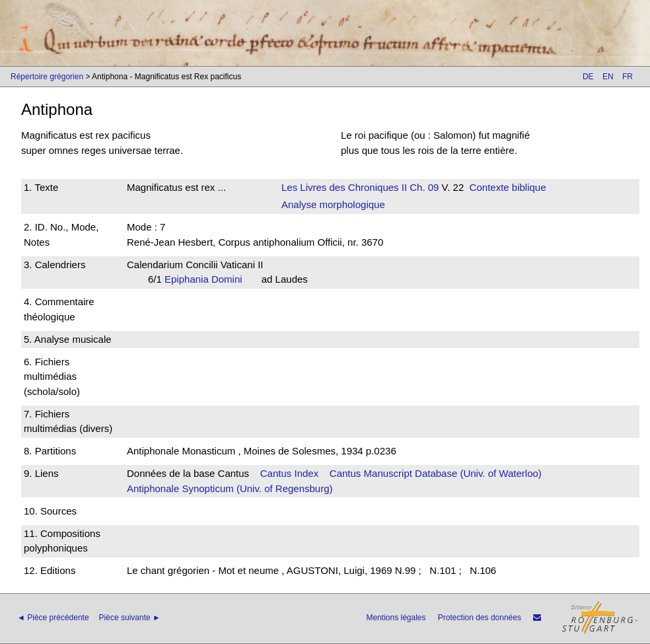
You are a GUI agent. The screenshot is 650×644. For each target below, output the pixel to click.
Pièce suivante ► (130, 618)
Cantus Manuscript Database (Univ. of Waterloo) (436, 473)
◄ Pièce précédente (53, 618)
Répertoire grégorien (47, 77)
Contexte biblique (508, 187)
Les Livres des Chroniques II (344, 187)
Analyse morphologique (333, 204)
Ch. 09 (423, 187)
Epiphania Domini (207, 279)
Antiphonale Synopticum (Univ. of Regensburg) (230, 488)
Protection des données (480, 618)
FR (628, 77)
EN (608, 77)
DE (588, 77)
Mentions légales (396, 618)
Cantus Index (289, 473)
